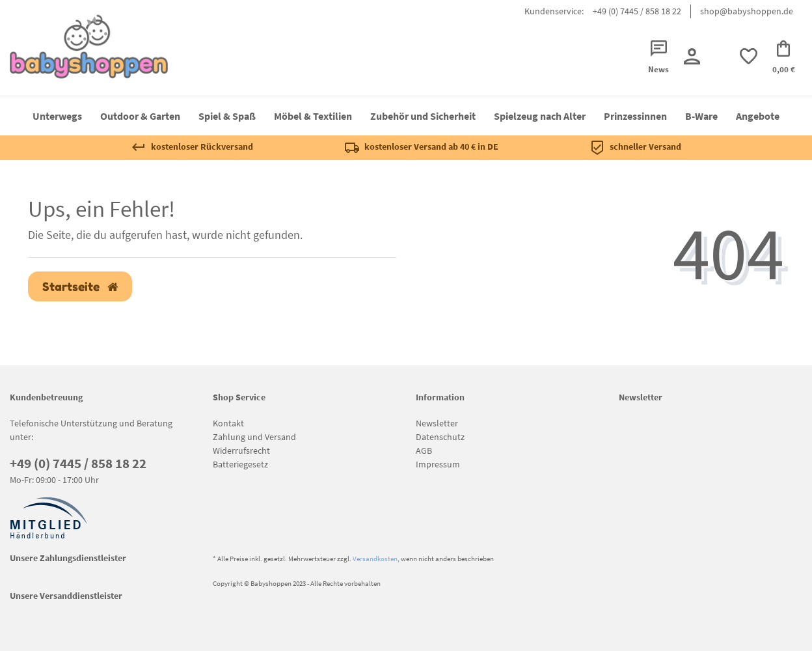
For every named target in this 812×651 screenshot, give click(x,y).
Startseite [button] (80, 287)
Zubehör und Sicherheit (423, 116)
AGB (424, 450)
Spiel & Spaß (227, 116)
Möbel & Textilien (313, 116)
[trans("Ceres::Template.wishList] (748, 56)
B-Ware (701, 116)
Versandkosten (375, 559)
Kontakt (228, 423)
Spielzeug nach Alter (540, 116)
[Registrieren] (691, 56)
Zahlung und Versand (254, 437)
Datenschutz (440, 437)
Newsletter (437, 423)
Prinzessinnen (635, 116)
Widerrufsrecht (241, 450)
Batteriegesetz (240, 464)
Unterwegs (57, 116)
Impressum (438, 464)
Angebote (758, 116)
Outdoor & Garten (140, 116)
